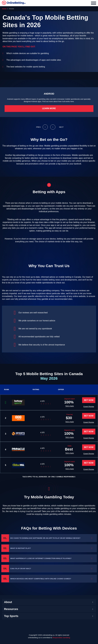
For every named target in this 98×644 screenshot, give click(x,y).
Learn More (49, 109)
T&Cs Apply (62, 406)
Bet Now (89, 400)
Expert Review (89, 407)
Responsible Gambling (61, 638)
